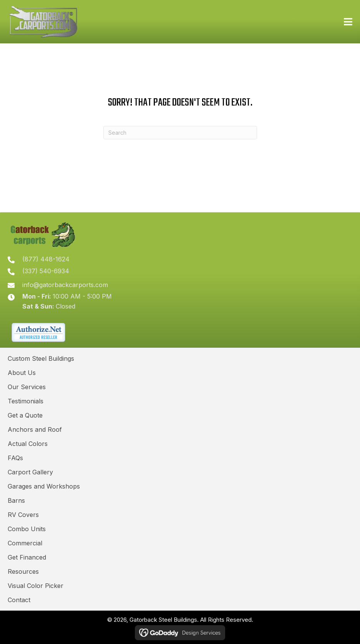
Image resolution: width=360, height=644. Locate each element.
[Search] (180, 133)
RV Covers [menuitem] (23, 515)
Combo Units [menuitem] (27, 529)
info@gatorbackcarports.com (65, 285)
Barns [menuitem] (16, 500)
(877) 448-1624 (46, 259)
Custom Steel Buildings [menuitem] (41, 358)
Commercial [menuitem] (25, 543)
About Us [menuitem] (22, 373)
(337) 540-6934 (46, 271)
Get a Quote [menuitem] (25, 415)
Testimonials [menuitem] (26, 401)
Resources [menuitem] (23, 571)
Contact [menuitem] (19, 600)
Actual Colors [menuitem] (28, 444)
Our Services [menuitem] (27, 387)
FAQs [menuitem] (15, 458)
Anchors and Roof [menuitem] (35, 429)
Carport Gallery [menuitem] (30, 472)
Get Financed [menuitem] (27, 557)
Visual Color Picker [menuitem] (36, 586)
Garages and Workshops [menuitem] (44, 486)
